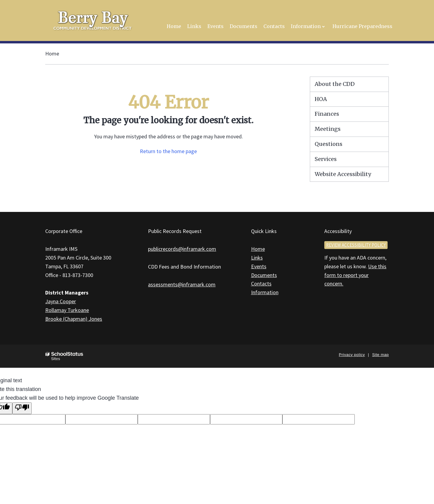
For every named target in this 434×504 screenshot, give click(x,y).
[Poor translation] (22, 408)
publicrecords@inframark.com (182, 249)
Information (265, 292)
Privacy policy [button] (352, 355)
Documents (264, 275)
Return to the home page (168, 151)
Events (259, 266)
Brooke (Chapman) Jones (74, 319)
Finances (327, 114)
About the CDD (335, 84)
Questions (329, 144)
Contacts (261, 283)
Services (326, 159)
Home (52, 54)
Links (257, 258)
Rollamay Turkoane (67, 310)
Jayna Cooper (61, 301)
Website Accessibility (343, 174)
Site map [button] (381, 355)
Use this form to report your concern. (355, 275)
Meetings (328, 129)
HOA (321, 99)
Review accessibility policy (356, 245)
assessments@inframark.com (182, 284)
